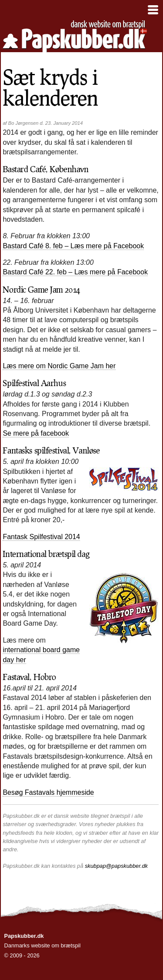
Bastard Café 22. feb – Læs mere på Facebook (75, 272)
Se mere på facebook (36, 433)
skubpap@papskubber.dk (116, 866)
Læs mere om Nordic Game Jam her (59, 366)
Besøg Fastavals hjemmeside (48, 792)
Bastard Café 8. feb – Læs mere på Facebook (73, 246)
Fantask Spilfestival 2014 (41, 537)
